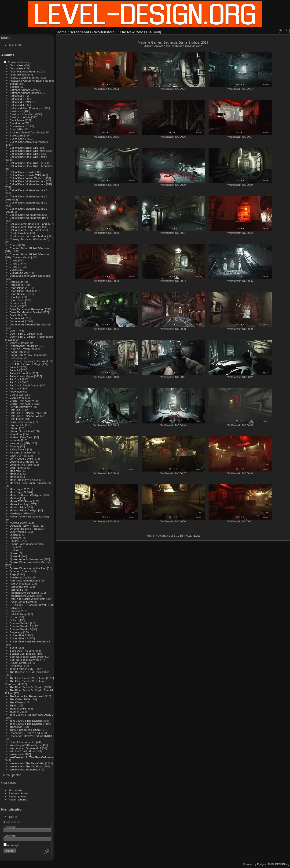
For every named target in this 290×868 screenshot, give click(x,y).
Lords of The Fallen (21, 465)
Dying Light (17, 352)
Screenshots (15, 62)
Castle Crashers (19, 233)
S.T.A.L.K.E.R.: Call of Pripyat (28, 605)
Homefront (16, 434)
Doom (13, 330)
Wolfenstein (17, 754)
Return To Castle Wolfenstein (27, 599)
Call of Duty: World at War (25, 215)
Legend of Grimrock (22, 462)
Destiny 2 (15, 306)
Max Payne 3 (18, 492)
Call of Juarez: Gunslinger (25, 227)
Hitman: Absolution (21, 431)
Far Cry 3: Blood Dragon (25, 385)
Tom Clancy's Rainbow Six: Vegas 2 (31, 715)
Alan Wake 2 (17, 68)
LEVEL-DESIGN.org (278, 864)
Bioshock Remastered (23, 114)
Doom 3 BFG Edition (22, 334)
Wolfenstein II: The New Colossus (32, 757)
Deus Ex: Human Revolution (27, 309)
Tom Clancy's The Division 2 (27, 724)
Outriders (15, 538)
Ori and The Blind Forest (25, 529)
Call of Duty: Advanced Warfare (29, 142)
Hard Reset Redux (21, 422)
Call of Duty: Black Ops (24, 148)
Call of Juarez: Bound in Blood (28, 224)
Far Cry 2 (15, 379)
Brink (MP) (16, 129)
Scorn (13, 617)
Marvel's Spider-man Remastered (30, 483)
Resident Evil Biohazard (24, 593)
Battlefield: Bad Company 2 (26, 108)
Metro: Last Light (20, 504)
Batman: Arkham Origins (25, 93)
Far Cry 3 (15, 382)
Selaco (14, 620)
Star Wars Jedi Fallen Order (27, 657)
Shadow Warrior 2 (21, 626)
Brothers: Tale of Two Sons (26, 132)
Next (188, 536)
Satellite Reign (18, 614)
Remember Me (19, 587)
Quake (14, 553)
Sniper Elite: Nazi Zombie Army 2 (30, 641)
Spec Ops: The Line (22, 651)
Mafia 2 (14, 474)
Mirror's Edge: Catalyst (24, 510)
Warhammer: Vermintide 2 (26, 748)
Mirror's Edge (18, 507)
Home (62, 32)
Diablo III (15, 315)
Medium (15, 498)
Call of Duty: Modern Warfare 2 (29, 190)
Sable (13, 608)
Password (10, 836)
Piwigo (261, 864)
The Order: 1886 (20, 699)
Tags (12, 45)
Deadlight (15, 297)
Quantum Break (19, 571)
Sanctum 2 (16, 611)
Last (197, 536)
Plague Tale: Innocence (24, 544)
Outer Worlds (18, 532)
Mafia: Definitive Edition (24, 480)
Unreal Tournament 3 (22, 742)
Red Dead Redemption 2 (25, 580)
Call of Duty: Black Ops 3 (25, 163)
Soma (13, 647)
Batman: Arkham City (23, 90)
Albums (8, 55)
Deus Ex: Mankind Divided (26, 312)
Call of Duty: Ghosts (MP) (25, 175)
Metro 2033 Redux (21, 501)
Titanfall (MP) (18, 708)
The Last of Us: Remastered (27, 696)
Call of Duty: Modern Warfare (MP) (31, 184)
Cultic (13, 270)
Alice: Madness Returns (24, 71)
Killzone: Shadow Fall (23, 452)
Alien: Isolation (19, 74)
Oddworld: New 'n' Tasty (24, 526)
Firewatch (16, 391)
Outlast (14, 535)
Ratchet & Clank (20, 577)
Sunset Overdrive (20, 663)
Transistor (16, 727)
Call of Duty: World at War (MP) (29, 218)
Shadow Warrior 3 (21, 629)
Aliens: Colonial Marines (24, 77)
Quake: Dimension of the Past (28, 568)
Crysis (13, 260)
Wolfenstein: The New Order (27, 763)
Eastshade (16, 358)
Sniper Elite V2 (19, 638)
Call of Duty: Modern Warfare (27, 181)
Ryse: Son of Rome (22, 602)
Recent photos (18, 796)
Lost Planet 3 (18, 468)
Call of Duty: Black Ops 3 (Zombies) (31, 166)
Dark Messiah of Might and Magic (30, 276)
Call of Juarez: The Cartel (25, 230)
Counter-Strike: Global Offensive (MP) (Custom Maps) (27, 256)
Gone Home (17, 398)
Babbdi (14, 84)
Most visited (16, 790)
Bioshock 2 (16, 111)
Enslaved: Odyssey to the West (29, 361)
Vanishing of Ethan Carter (25, 745)
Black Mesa (17, 120)
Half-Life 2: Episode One (25, 413)
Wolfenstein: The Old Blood (26, 766)
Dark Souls (16, 282)
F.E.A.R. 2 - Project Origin (25, 364)
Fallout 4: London (20, 373)
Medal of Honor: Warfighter (26, 495)
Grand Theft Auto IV (22, 401)
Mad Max (15, 471)
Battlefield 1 (17, 96)
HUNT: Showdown (21, 407)
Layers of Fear (18, 455)
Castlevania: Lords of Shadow (28, 236)
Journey (15, 446)
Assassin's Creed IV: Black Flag (29, 81)
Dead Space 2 (18, 294)
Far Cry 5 (15, 388)
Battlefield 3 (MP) (20, 102)
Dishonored (17, 318)
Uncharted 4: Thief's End (25, 733)
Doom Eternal (18, 343)
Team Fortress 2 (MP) (23, 669)
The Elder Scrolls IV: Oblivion (28, 678)
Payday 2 (15, 541)
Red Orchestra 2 (20, 583)
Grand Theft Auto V (21, 404)
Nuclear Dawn (18, 523)
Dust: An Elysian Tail (22, 349)
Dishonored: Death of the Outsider (31, 324)
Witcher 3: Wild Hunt (22, 751)
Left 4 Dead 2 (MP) (21, 459)
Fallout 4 (15, 370)
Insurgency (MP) (20, 443)
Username (10, 827)
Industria (15, 440)
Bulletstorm (17, 135)
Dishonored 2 (18, 321)
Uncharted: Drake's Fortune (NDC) (31, 736)
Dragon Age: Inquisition (24, 346)
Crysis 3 (15, 266)
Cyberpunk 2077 (20, 273)
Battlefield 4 (17, 105)
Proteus (14, 550)
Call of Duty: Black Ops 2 (25, 154)
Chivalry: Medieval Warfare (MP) (29, 239)
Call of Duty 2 (18, 138)
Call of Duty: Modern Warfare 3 (29, 202)
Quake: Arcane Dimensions (26, 559)
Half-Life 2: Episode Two (24, 416)
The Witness (17, 702)
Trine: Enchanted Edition (25, 730)
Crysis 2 (15, 263)
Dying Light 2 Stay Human (26, 355)
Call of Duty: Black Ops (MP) (27, 151)
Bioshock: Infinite (20, 117)
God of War (17, 394)
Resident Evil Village (22, 596)
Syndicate (16, 666)
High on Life (17, 425)
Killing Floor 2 (18, 449)
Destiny (14, 303)
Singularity (16, 632)
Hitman (14, 428)
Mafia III (15, 477)
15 (181, 536)
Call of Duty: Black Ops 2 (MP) (28, 157)
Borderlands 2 (18, 126)
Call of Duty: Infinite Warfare (27, 178)
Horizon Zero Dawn (21, 437)
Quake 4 (15, 556)
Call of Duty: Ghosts (22, 172)
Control (14, 245)
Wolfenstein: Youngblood (25, 769)
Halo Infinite (17, 419)
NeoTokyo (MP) (19, 513)
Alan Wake (16, 65)
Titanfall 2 (16, 711)
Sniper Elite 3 (18, 635)
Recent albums (18, 799)
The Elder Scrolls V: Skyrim (26, 687)
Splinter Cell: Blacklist (23, 654)
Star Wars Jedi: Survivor (24, 660)
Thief (13, 705)
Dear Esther (17, 300)
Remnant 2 (16, 590)
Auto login (11, 845)
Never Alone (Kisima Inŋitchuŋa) (29, 516)
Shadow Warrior (19, 623)
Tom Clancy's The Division (26, 721)
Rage (13, 574)
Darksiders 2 (17, 285)
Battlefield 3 (17, 99)
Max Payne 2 (18, 489)
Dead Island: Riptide (22, 291)
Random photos (18, 793)
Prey (12, 547)
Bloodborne (17, 123)
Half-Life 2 (16, 410)
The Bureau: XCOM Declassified (29, 672)
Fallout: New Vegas (21, 376)
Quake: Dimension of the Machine (30, 562)
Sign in (13, 817)
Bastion (14, 87)
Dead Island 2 (18, 288)
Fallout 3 (15, 367)
